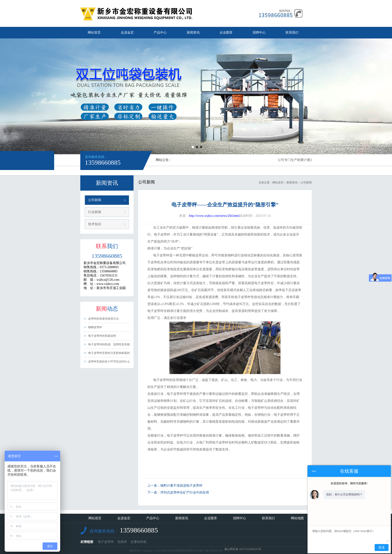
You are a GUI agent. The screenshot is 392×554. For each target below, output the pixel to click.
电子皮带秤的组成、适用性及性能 (109, 344)
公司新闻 (95, 200)
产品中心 (160, 33)
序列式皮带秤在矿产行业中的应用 (185, 493)
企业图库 (226, 33)
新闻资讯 (193, 33)
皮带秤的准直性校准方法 (103, 319)
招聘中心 (259, 33)
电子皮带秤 (106, 542)
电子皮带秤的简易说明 (102, 336)
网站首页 (94, 33)
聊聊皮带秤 (95, 327)
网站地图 (297, 518)
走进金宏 (127, 33)
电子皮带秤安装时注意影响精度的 (109, 353)
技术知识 (95, 224)
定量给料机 (139, 542)
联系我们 (292, 33)
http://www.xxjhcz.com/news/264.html (214, 216)
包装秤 (122, 542)
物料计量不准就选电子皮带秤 (181, 486)
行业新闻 (95, 212)
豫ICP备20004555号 (211, 551)
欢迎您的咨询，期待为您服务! (349, 483)
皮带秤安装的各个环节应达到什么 (109, 362)
